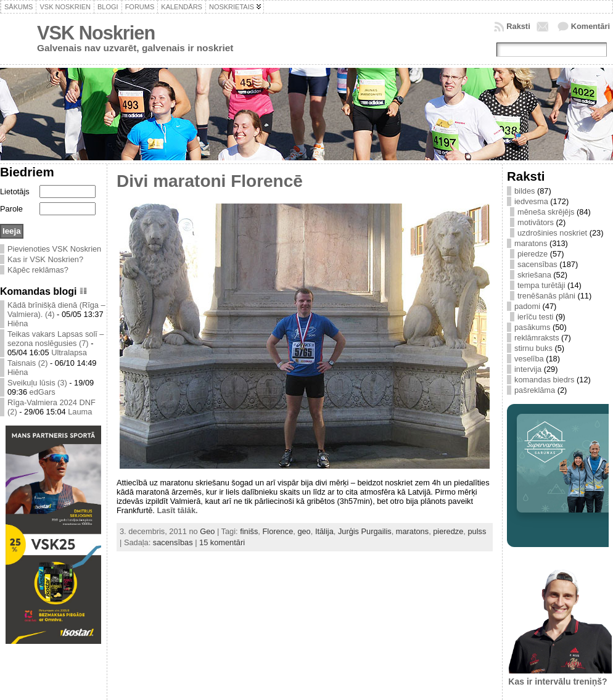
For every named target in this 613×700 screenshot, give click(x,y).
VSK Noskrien (96, 33)
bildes (525, 191)
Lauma (80, 412)
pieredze (448, 531)
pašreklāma (535, 390)
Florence (278, 531)
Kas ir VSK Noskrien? (45, 259)
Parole (11, 209)
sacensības (173, 542)
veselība (529, 359)
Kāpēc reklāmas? (38, 270)
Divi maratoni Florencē (210, 181)
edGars (43, 392)
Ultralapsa (69, 352)
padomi (527, 306)
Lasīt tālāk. (177, 510)
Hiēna (18, 323)
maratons (412, 531)
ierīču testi (535, 317)
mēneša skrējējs (546, 212)
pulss (477, 531)
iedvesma (531, 201)
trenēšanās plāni (546, 296)
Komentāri (590, 26)
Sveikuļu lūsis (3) (37, 383)
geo (304, 531)
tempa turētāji (541, 285)
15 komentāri (222, 542)
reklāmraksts (537, 338)
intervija (528, 369)
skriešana (534, 275)
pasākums (532, 327)
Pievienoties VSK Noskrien (54, 249)
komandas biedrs (544, 380)
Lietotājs (15, 191)
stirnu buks (533, 348)
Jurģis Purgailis (365, 531)
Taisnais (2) (27, 363)
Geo (207, 531)
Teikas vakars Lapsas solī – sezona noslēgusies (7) (56, 339)
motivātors (536, 222)
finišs (249, 531)
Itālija (324, 531)
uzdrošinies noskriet (552, 233)
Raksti (518, 26)
